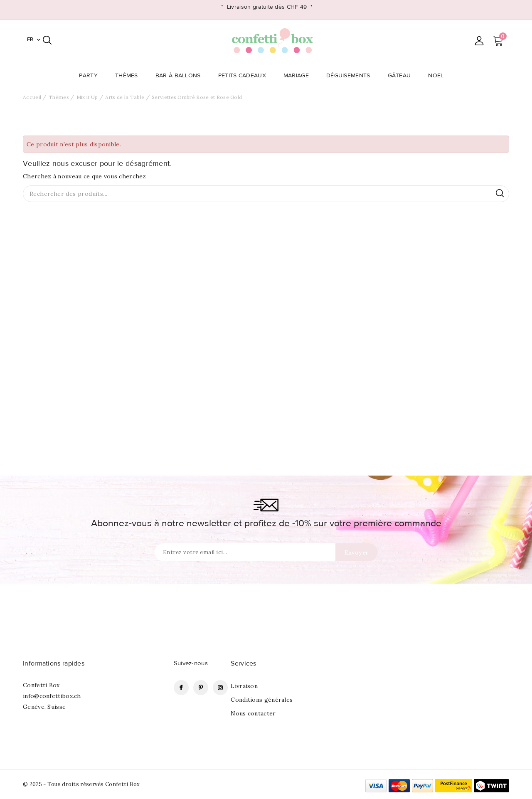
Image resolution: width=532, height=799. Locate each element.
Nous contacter (253, 713)
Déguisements (351, 76)
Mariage (299, 76)
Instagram (220, 688)
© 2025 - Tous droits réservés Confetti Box (81, 784)
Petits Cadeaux (245, 76)
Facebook (181, 688)
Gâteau (402, 76)
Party (91, 76)
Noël (438, 76)
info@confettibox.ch (52, 696)
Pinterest (201, 688)
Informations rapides (54, 663)
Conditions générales (262, 700)
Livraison (244, 686)
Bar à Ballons (181, 76)
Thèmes (129, 76)
